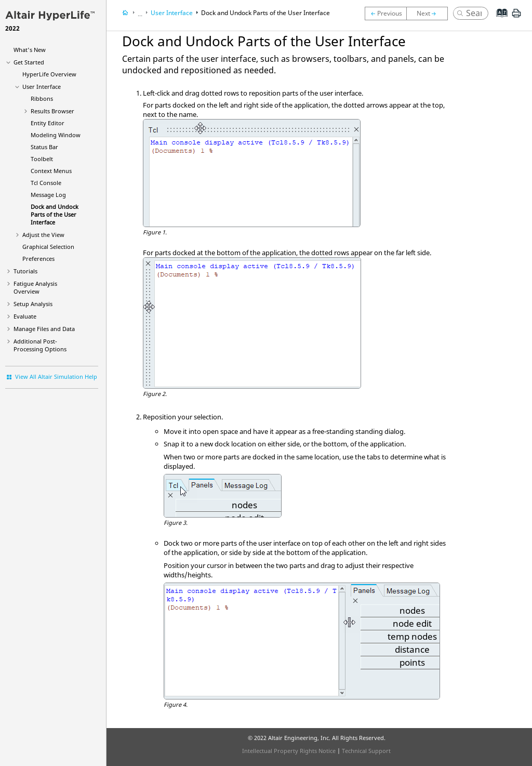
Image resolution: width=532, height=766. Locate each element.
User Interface (42, 87)
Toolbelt (42, 159)
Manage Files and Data (44, 329)
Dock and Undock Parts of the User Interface (55, 214)
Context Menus (51, 171)
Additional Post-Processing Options (40, 345)
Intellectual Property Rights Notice (289, 751)
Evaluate (25, 316)
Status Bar (44, 147)
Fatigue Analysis (35, 287)
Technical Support (366, 751)
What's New (30, 50)
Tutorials (25, 271)
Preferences (38, 259)
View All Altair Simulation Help (56, 377)
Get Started (29, 62)
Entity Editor (48, 123)
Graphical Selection (48, 247)
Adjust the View (43, 235)
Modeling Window (56, 135)
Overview (49, 74)
